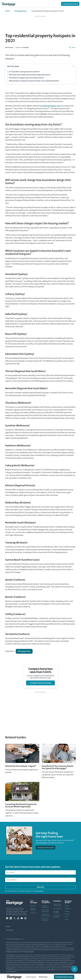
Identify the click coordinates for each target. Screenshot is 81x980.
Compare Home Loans (70, 4)
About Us (33, 906)
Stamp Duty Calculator (57, 916)
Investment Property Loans (46, 915)
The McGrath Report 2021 (50, 106)
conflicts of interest (12, 952)
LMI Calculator (57, 908)
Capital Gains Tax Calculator (57, 905)
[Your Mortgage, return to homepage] (9, 4)
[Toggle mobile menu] (75, 969)
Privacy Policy (39, 891)
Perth (66, 917)
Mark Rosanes (9, 47)
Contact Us (33, 913)
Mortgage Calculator (56, 912)
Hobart (67, 919)
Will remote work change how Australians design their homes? (30, 75)
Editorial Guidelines (33, 909)
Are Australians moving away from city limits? (24, 72)
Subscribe (40, 887)
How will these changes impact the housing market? (26, 78)
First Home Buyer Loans (45, 919)
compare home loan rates (40, 683)
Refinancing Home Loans (45, 911)
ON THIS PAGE (13, 66)
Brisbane (67, 911)
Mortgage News (21, 11)
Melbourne (68, 908)
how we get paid (29, 952)
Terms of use (10, 930)
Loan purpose (31, 977)
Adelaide (67, 914)
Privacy (8, 926)
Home (8, 11)
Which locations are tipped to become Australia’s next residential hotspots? (34, 81)
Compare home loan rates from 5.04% (41, 670)
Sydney (67, 906)
